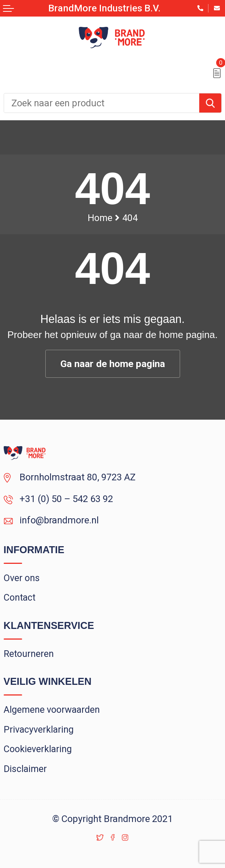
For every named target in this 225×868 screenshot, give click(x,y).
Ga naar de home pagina (113, 364)
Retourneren (29, 654)
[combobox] (102, 103)
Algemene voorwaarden (52, 710)
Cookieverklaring (38, 749)
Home (100, 218)
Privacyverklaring (39, 730)
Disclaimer (25, 769)
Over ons (22, 578)
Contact (20, 597)
